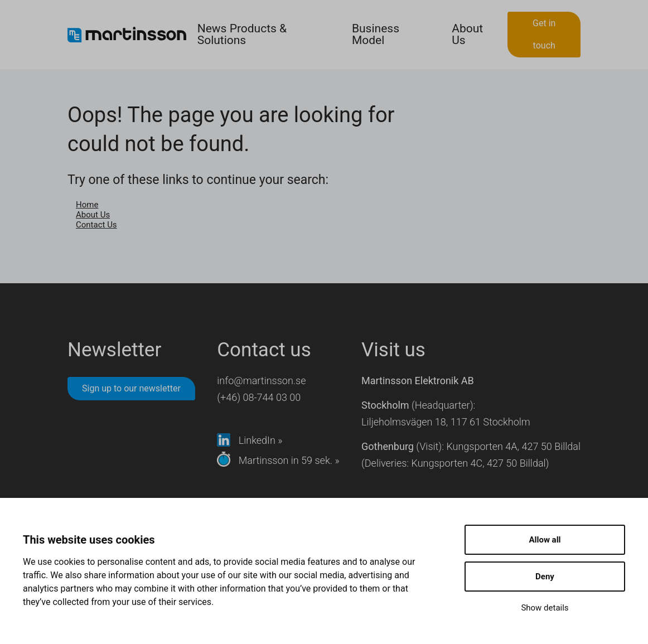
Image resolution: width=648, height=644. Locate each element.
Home (87, 205)
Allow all (545, 540)
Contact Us (96, 225)
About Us (467, 34)
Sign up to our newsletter (131, 388)
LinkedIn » (250, 440)
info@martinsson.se (261, 381)
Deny (545, 577)
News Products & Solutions (242, 34)
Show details (545, 608)
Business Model (376, 34)
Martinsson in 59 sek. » (278, 460)
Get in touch (544, 34)
